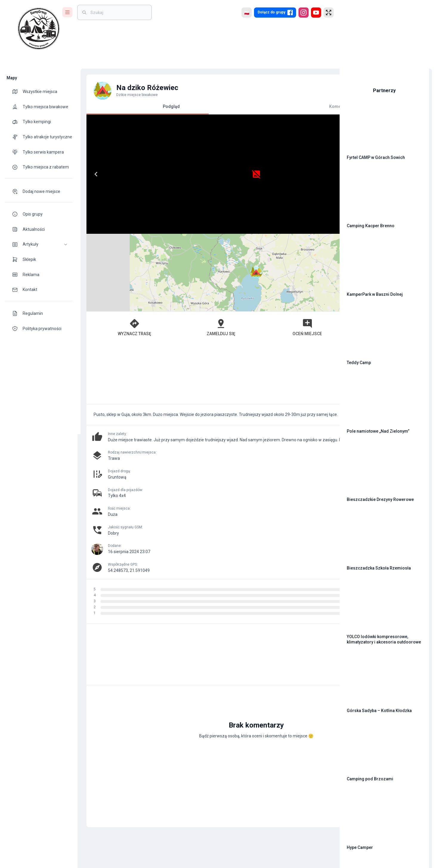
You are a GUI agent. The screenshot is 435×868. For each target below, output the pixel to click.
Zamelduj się (180, 250)
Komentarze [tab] (267, 106)
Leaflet (267, 231)
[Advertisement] (206, 296)
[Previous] (93, 174)
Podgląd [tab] (145, 109)
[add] (315, 660)
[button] (39, 244)
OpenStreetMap (294, 231)
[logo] (39, 29)
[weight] (118, 12)
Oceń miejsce (241, 250)
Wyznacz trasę (119, 250)
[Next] (196, 174)
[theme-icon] (17, 92)
